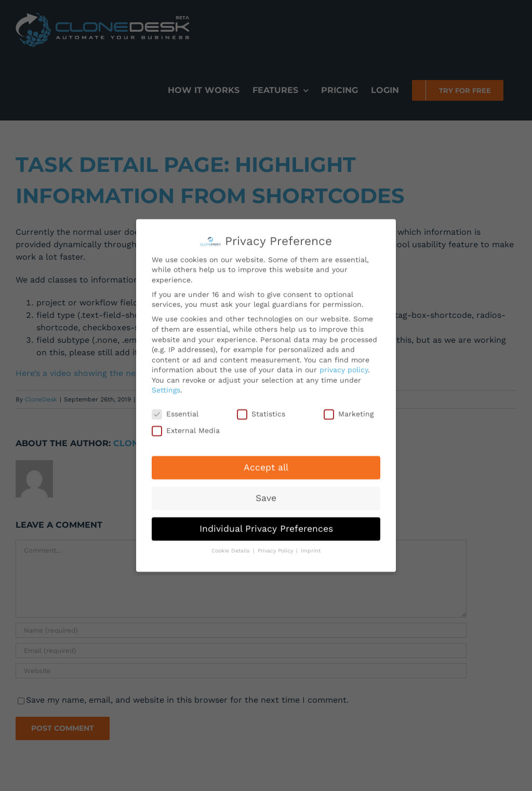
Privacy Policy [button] (276, 548)
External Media (186, 428)
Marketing (349, 412)
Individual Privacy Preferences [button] (266, 526)
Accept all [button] (266, 464)
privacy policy (344, 367)
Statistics (261, 412)
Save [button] (266, 495)
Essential (175, 412)
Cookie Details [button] (232, 548)
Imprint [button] (311, 548)
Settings (166, 387)
